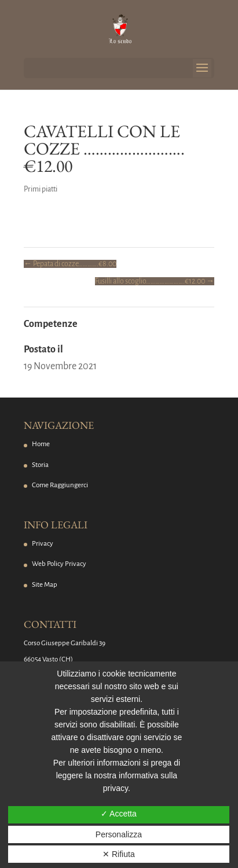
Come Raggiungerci (60, 485)
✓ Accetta (119, 814)
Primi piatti (41, 189)
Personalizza (119, 834)
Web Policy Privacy (59, 564)
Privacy (43, 544)
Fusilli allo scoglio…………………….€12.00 (155, 281)
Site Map (45, 585)
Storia (40, 465)
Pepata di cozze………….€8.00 (70, 264)
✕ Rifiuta (119, 854)
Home (41, 444)
